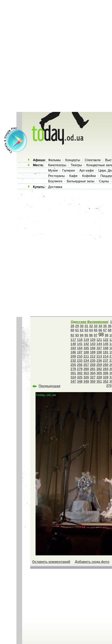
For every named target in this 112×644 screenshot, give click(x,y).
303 (86, 373)
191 (106, 352)
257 (86, 365)
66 (100, 330)
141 (80, 344)
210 (80, 356)
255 (73, 365)
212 (93, 356)
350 (93, 381)
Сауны (104, 181)
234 (86, 360)
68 (110, 330)
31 (86, 326)
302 (80, 373)
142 (86, 344)
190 (99, 352)
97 (96, 335)
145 (106, 344)
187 (80, 352)
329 (106, 377)
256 (80, 365)
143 (93, 344)
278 (73, 369)
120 (93, 340)
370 (109, 386)
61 (77, 330)
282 (99, 369)
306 (106, 373)
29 (77, 326)
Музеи (53, 170)
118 (80, 340)
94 (82, 335)
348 (80, 381)
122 (106, 340)
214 (106, 356)
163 (73, 348)
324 (73, 377)
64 (91, 330)
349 (86, 381)
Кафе (73, 176)
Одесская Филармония (89, 322)
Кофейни (89, 176)
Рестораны (56, 176)
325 (80, 377)
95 (86, 335)
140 (73, 344)
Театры (76, 165)
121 (99, 340)
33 (96, 326)
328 (99, 377)
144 (99, 344)
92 (72, 335)
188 (86, 352)
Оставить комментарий (51, 562)
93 (77, 335)
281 (93, 369)
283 (106, 369)
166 (93, 348)
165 (86, 348)
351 (99, 381)
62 (82, 330)
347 (73, 381)
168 (106, 348)
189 (93, 352)
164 (80, 348)
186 (73, 352)
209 (73, 356)
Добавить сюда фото (92, 562)
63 (86, 330)
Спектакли (93, 160)
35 (105, 326)
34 (100, 326)
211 (86, 356)
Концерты (73, 160)
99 (107, 335)
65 (96, 330)
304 (93, 373)
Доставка (55, 187)
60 (72, 330)
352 (106, 381)
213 (99, 356)
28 (72, 326)
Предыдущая (50, 386)
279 (80, 369)
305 (99, 373)
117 (73, 340)
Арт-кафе (87, 170)
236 (99, 360)
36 (110, 326)
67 (105, 330)
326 (86, 377)
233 (80, 360)
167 (99, 348)
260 (106, 365)
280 (86, 369)
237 (106, 360)
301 (73, 373)
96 (91, 335)
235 (93, 360)
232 (73, 360)
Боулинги (55, 181)
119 (86, 340)
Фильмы (54, 160)
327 (93, 377)
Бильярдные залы (81, 181)
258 (93, 365)
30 (82, 326)
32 (91, 326)
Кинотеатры (57, 165)
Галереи (68, 170)
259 (99, 365)
